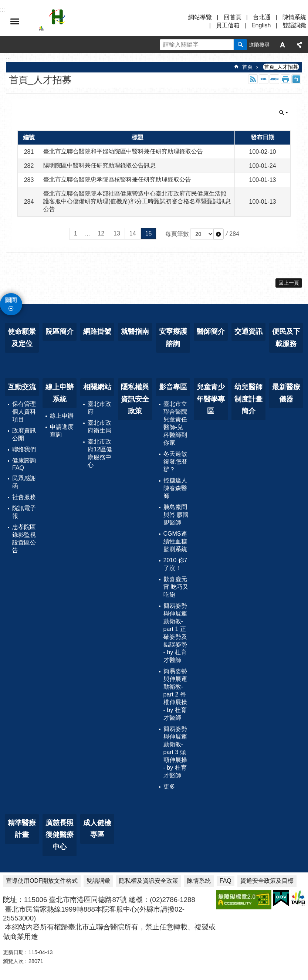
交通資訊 (248, 331)
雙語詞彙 (294, 25)
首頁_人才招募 (281, 67)
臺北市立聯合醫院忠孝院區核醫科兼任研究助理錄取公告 (117, 179)
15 (149, 233)
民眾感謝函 (24, 482)
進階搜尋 (259, 45)
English (261, 25)
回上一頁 (289, 283)
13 (117, 233)
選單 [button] (15, 21)
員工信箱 (228, 25)
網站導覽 (200, 17)
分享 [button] (299, 45)
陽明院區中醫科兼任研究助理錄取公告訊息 (99, 165)
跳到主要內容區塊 (4, 4)
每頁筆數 (177, 234)
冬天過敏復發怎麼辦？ (175, 462)
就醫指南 (135, 331)
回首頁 (233, 17)
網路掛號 (97, 331)
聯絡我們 (24, 449)
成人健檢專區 (97, 829)
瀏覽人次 (13, 961)
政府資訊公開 (24, 434)
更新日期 (13, 952)
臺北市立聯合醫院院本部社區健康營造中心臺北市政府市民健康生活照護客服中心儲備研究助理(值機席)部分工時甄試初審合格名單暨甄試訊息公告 (137, 201)
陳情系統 (294, 17)
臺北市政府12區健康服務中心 (100, 453)
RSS (253, 79)
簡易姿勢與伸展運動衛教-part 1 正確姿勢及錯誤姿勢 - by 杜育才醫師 (175, 633)
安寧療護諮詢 (173, 338)
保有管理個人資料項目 (24, 412)
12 (101, 233)
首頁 (247, 67)
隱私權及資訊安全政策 (149, 881)
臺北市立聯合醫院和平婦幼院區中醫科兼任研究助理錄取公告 (123, 151)
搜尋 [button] (240, 45)
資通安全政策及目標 (267, 881)
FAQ (226, 881)
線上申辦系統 (60, 393)
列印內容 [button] (285, 79)
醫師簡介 (211, 331)
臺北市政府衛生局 (99, 427)
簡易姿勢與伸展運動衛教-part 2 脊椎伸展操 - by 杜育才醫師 (175, 694)
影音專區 (173, 387)
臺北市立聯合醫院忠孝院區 (104, 21)
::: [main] (8, 59)
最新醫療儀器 (286, 393)
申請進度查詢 (62, 431)
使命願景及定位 (22, 338)
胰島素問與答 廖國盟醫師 (176, 515)
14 (133, 233)
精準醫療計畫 (22, 829)
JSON (274, 79)
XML (264, 79)
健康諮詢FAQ (24, 464)
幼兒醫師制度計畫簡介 (248, 399)
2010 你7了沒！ (175, 564)
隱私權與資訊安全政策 (135, 399)
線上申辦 (62, 416)
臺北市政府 (99, 408)
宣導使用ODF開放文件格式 (42, 881)
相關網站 (97, 387)
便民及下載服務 (286, 338)
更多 (169, 786)
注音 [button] (296, 79)
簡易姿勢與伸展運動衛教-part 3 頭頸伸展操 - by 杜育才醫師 (175, 752)
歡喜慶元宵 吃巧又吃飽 (176, 587)
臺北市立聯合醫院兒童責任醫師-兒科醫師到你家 (175, 423)
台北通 (262, 17)
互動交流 (22, 387)
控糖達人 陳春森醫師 (175, 488)
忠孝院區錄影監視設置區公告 (24, 539)
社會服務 (24, 497)
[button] (219, 234)
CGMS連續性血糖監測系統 (175, 541)
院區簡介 (60, 331)
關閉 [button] (284, 113)
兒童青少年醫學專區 (211, 399)
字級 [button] (282, 45)
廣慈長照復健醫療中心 (60, 835)
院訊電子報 (24, 512)
